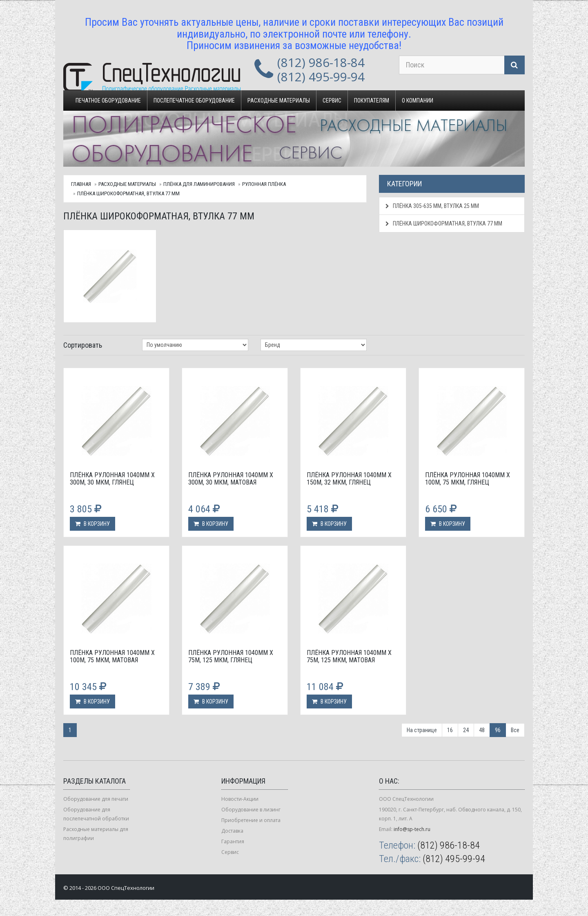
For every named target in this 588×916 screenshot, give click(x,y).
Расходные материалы (279, 101)
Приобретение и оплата (251, 820)
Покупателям (372, 101)
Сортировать (83, 345)
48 (482, 730)
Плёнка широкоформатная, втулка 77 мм (128, 193)
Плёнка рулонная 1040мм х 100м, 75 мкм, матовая (112, 656)
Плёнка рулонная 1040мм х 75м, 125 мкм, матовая (349, 656)
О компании (418, 101)
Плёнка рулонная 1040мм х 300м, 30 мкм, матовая (231, 479)
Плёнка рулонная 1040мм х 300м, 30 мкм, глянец (112, 479)
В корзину (92, 524)
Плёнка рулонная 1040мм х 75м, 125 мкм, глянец (231, 656)
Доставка (232, 831)
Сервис (332, 101)
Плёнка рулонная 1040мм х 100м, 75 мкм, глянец (468, 479)
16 (450, 730)
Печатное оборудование (108, 101)
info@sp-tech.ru (412, 829)
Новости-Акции (240, 799)
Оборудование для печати (96, 799)
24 (466, 730)
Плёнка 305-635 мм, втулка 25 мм (432, 206)
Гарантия (233, 841)
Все (515, 730)
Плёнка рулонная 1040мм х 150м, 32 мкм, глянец (349, 479)
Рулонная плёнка (264, 184)
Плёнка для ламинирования (199, 184)
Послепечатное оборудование (194, 101)
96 (498, 730)
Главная (81, 184)
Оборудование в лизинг (251, 810)
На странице (422, 730)
